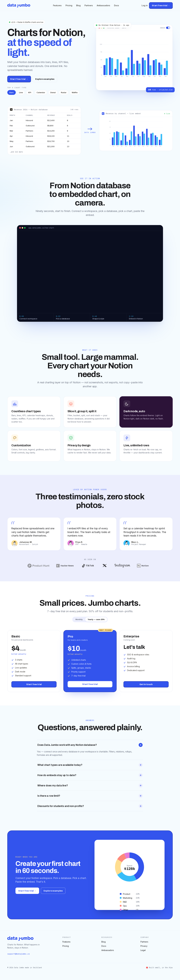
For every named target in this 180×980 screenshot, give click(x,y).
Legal (143, 950)
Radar (64, 92)
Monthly (79, 619)
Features (57, 5)
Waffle (75, 92)
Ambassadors (103, 5)
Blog (78, 5)
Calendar (41, 92)
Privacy (144, 946)
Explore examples (45, 79)
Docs (117, 5)
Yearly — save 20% (96, 619)
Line (21, 92)
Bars (12, 92)
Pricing (69, 5)
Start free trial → (161, 5)
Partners (89, 5)
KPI (30, 92)
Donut (53, 92)
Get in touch (146, 684)
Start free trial (34, 684)
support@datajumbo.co (19, 954)
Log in (145, 5)
